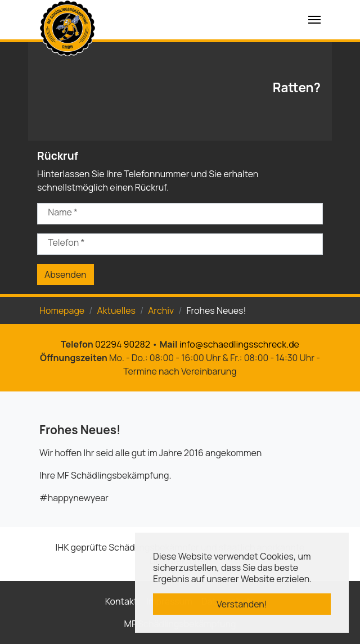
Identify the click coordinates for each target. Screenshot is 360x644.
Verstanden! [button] (242, 604)
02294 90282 (123, 344)
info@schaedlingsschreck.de (239, 344)
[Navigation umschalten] (314, 20)
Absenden (66, 274)
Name (63, 212)
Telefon (66, 242)
